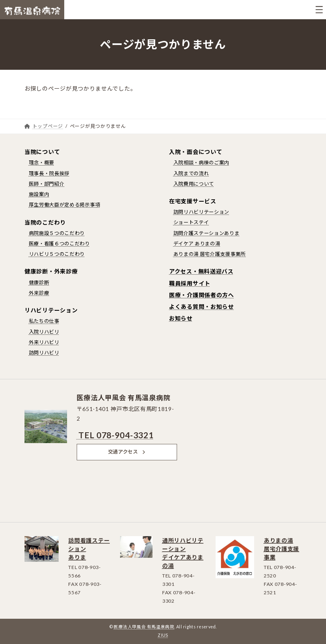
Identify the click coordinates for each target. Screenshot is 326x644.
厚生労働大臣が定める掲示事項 (65, 205)
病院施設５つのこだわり (57, 233)
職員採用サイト (190, 283)
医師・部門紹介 (47, 184)
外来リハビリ (44, 342)
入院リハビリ (44, 332)
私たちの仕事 (44, 321)
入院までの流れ (191, 173)
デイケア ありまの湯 (197, 244)
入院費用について (194, 184)
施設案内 (39, 194)
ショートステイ (191, 222)
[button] (127, 452)
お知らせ (181, 318)
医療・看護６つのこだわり (59, 244)
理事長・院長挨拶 (49, 173)
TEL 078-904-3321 (115, 435)
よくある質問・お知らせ (202, 307)
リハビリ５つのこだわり (57, 254)
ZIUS (163, 635)
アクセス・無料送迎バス (201, 271)
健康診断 (39, 283)
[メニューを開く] (319, 10)
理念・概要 (42, 163)
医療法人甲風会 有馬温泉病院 (144, 627)
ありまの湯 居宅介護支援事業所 (210, 254)
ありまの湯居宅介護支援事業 (281, 549)
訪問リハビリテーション (202, 212)
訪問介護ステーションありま (207, 233)
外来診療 (39, 293)
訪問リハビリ (44, 353)
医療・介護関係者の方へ (202, 295)
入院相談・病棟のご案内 (202, 163)
